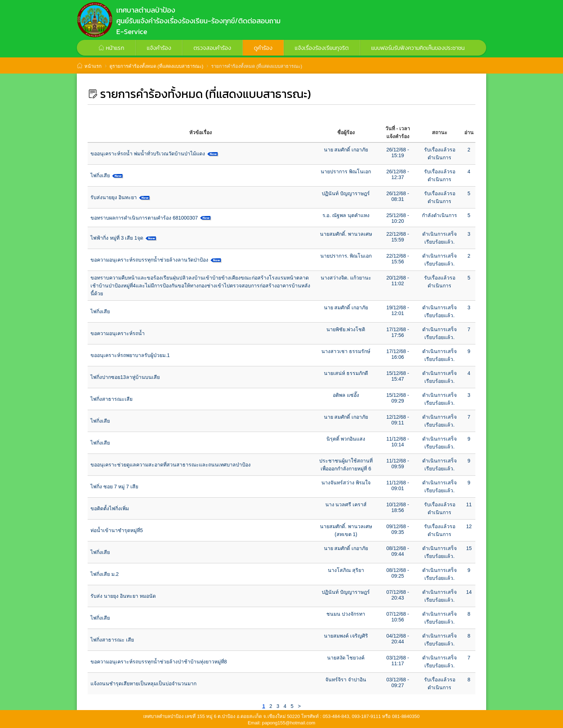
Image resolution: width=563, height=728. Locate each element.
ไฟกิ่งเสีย (100, 175)
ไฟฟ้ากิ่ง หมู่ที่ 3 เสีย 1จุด (117, 238)
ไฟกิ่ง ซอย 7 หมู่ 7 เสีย (114, 487)
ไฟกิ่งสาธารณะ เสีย (112, 640)
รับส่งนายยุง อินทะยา (114, 197)
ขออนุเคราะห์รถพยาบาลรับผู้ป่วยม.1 (130, 355)
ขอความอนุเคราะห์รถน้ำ (118, 333)
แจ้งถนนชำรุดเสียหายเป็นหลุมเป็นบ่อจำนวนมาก (143, 684)
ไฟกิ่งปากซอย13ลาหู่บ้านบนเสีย (125, 377)
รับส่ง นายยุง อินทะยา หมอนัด (123, 596)
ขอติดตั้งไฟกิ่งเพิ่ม (110, 508)
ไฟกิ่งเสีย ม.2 (105, 574)
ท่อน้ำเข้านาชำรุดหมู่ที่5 (117, 530)
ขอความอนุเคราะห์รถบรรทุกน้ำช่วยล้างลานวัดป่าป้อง (149, 260)
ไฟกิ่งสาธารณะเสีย (111, 399)
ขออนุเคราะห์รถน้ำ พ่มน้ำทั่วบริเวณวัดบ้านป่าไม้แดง (148, 154)
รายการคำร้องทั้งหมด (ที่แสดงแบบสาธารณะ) (257, 66)
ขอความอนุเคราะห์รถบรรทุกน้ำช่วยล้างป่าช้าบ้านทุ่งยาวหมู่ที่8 (159, 662)
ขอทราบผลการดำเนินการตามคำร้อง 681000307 (144, 218)
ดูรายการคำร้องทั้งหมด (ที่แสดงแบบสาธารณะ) (156, 66)
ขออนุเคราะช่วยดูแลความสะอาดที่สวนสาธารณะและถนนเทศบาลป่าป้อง (171, 465)
